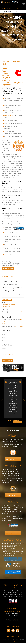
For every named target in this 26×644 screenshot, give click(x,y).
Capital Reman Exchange (12, 612)
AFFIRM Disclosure (13, 637)
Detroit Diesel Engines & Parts (12, 288)
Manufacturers (7, 277)
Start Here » (19, 327)
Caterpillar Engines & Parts (11, 282)
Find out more (10, 496)
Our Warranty (10, 460)
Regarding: (5, 345)
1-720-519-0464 (6, 8)
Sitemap (13, 642)
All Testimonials (18, 423)
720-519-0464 (14, 620)
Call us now (10, 534)
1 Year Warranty (9, 115)
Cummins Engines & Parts (10, 285)
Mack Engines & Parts (9, 291)
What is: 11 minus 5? (8, 355)
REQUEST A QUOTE (19, 8)
